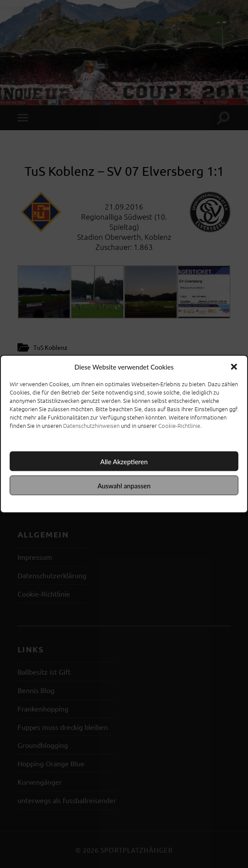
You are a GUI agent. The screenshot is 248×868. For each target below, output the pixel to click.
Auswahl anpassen (124, 485)
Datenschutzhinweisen (91, 425)
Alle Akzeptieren (124, 461)
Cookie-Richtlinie (179, 425)
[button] (234, 367)
